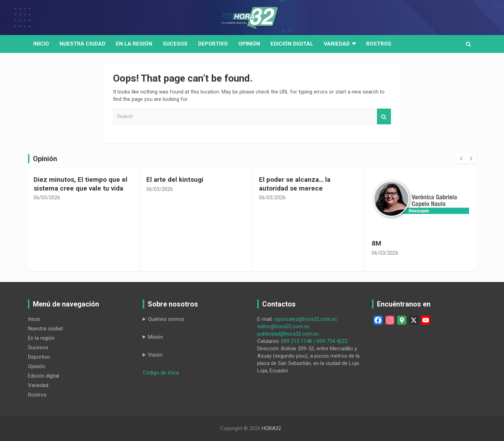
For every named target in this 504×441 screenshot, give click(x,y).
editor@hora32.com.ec (283, 326)
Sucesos (175, 44)
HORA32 (271, 428)
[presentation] (461, 159)
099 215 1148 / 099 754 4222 (314, 341)
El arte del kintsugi (175, 180)
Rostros (379, 44)
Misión (156, 337)
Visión (155, 355)
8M (376, 243)
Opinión (249, 44)
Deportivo (213, 44)
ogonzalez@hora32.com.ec (306, 319)
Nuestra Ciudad (82, 44)
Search (384, 116)
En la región (134, 44)
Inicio (41, 44)
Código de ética (161, 373)
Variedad (337, 44)
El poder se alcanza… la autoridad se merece (295, 184)
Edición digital (292, 44)
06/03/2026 (47, 198)
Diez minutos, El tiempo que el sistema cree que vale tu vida (80, 184)
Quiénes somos (166, 319)
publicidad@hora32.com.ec (288, 334)
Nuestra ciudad (45, 329)
